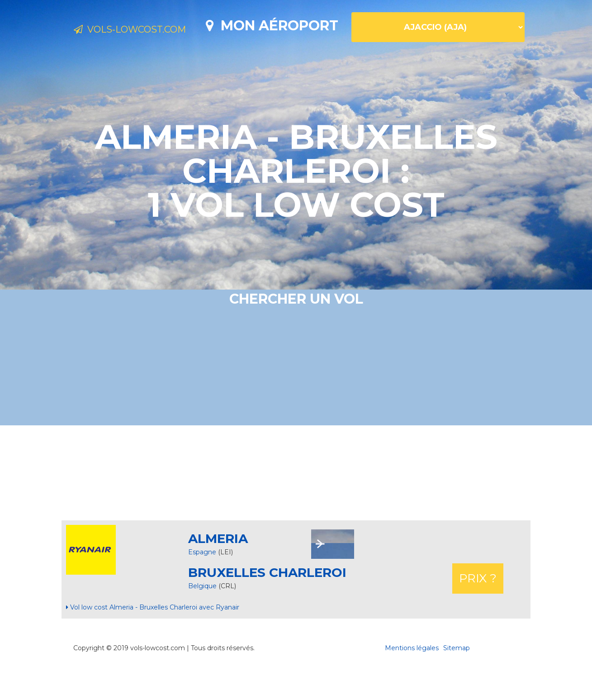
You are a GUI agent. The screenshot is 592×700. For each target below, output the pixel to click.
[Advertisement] (296, 505)
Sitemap (457, 680)
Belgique (203, 618)
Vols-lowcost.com (146, 31)
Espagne (202, 584)
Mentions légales (412, 680)
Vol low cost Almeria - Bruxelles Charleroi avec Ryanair (153, 639)
